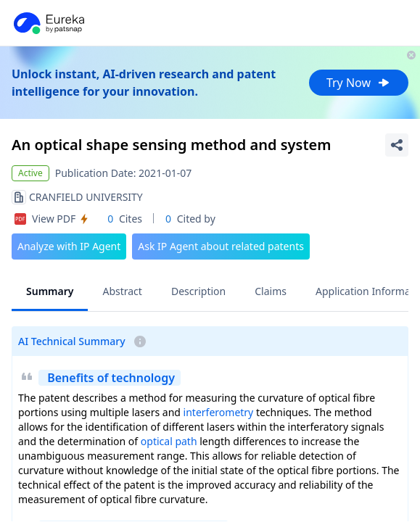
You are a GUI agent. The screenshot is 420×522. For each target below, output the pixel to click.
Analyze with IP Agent (69, 246)
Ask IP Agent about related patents (221, 246)
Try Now (359, 83)
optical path (169, 441)
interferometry (219, 412)
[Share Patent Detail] (397, 145)
